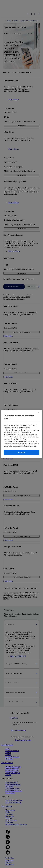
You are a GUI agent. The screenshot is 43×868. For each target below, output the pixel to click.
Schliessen (21, 452)
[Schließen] (39, 412)
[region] (22, 434)
